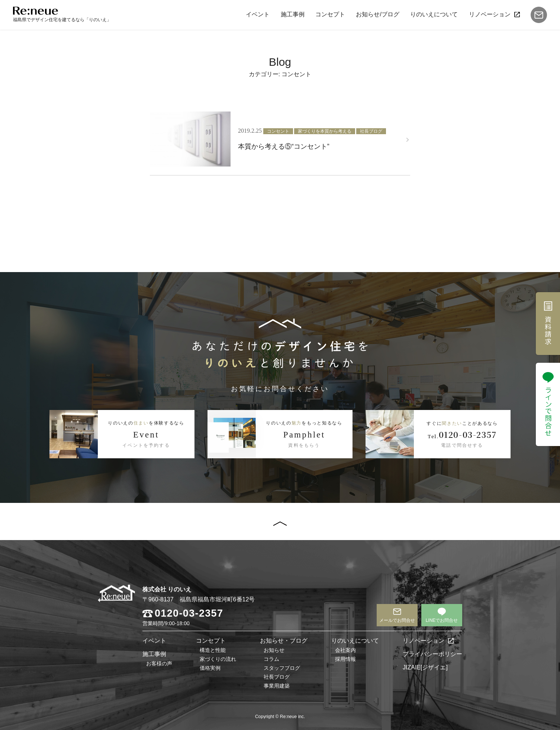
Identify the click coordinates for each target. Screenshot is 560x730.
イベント (258, 14)
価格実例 (210, 668)
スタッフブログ (282, 668)
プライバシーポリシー (432, 654)
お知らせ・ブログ (284, 641)
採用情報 (345, 659)
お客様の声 (159, 663)
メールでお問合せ (397, 620)
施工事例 (292, 14)
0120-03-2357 (189, 613)
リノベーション (490, 14)
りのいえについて (434, 14)
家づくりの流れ (218, 659)
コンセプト (330, 14)
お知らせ (274, 650)
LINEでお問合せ (442, 620)
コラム (271, 659)
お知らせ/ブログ (377, 14)
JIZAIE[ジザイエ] (425, 667)
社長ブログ (277, 677)
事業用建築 (277, 686)
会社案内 (345, 650)
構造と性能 (213, 650)
